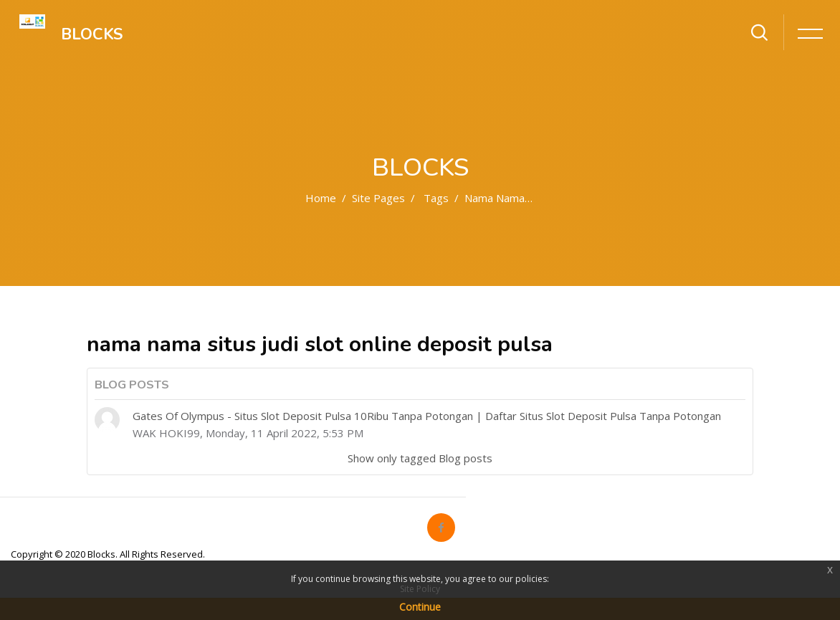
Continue (420, 607)
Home (321, 198)
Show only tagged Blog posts (420, 458)
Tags (436, 198)
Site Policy (420, 589)
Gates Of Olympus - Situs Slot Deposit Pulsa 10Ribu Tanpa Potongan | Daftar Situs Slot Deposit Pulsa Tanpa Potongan (427, 416)
